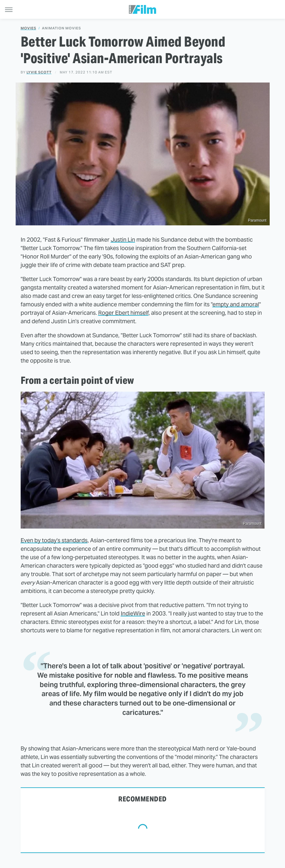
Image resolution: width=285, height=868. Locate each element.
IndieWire (133, 613)
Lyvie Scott (39, 72)
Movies (28, 28)
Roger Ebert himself (123, 313)
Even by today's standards (54, 540)
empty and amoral (236, 304)
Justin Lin (123, 240)
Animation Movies (61, 28)
